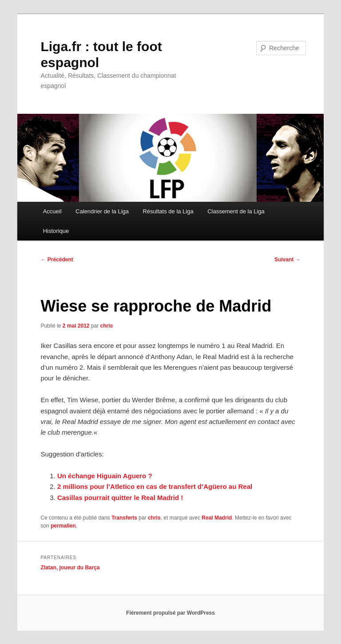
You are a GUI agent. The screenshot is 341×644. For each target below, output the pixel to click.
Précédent (57, 260)
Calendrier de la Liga (102, 211)
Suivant (287, 260)
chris (107, 326)
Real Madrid (217, 518)
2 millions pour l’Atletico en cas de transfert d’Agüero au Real (155, 486)
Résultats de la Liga (168, 211)
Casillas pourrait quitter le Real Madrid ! (120, 498)
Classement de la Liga (236, 211)
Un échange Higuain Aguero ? (105, 476)
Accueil (52, 211)
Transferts (124, 518)
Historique (56, 231)
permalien (63, 526)
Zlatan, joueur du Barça (70, 568)
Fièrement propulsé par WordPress (170, 613)
